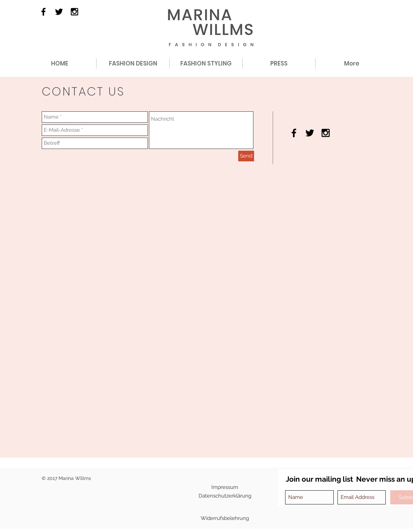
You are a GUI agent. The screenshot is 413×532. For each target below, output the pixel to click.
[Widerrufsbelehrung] (225, 518)
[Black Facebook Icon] (43, 12)
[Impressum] (225, 487)
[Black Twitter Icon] (59, 12)
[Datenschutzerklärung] (225, 496)
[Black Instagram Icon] (74, 12)
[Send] (246, 156)
